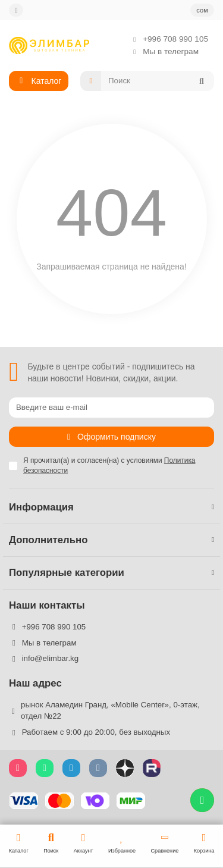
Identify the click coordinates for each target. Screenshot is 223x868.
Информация (111, 507)
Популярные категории (111, 573)
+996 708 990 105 (167, 39)
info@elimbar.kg (51, 658)
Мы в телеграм (162, 51)
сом (202, 10)
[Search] (158, 81)
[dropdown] (16, 10)
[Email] (111, 408)
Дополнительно (111, 540)
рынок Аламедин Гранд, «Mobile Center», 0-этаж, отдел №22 (110, 710)
